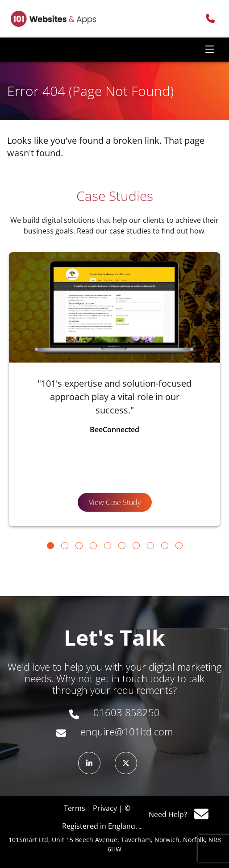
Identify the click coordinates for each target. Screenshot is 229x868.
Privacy (105, 808)
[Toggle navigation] (210, 50)
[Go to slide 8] (150, 546)
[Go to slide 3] (79, 546)
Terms (75, 808)
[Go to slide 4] (93, 546)
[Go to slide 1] (50, 546)
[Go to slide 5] (108, 546)
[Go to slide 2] (65, 546)
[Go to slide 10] (179, 546)
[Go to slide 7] (136, 546)
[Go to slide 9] (165, 546)
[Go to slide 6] (122, 546)
